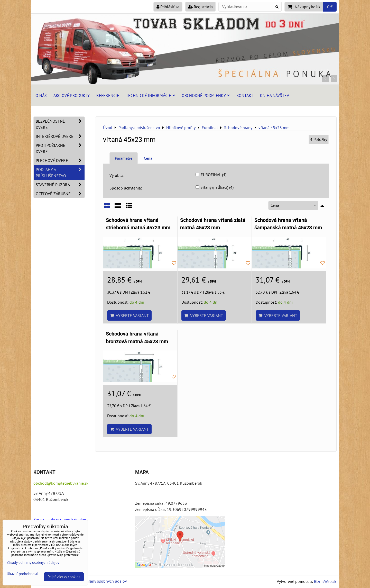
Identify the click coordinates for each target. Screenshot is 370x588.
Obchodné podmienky (206, 95)
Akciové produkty (72, 95)
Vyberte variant (129, 315)
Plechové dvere (60, 160)
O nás (41, 95)
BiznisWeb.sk (325, 581)
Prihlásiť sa (168, 7)
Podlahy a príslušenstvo (60, 173)
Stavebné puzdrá (60, 185)
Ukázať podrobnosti (22, 574)
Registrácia (200, 7)
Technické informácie (150, 95)
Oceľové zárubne (60, 194)
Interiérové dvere (60, 136)
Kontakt (245, 95)
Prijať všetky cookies (64, 577)
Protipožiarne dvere (60, 148)
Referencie (108, 95)
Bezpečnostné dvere (60, 124)
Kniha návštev (275, 95)
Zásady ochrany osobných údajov (98, 581)
